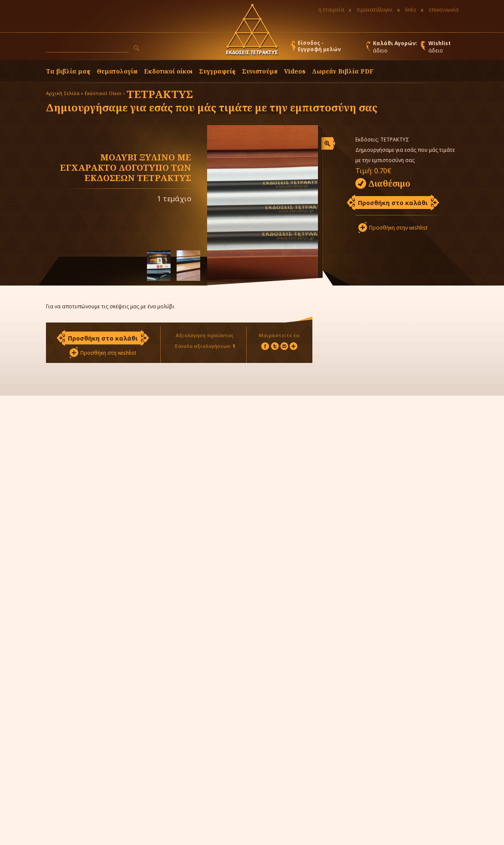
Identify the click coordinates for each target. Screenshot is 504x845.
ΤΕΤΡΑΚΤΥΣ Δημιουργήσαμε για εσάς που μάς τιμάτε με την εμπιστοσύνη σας (212, 101)
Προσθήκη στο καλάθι (393, 203)
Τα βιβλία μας (68, 71)
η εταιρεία (331, 10)
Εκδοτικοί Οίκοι (103, 93)
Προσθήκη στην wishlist (398, 228)
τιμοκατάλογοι (375, 10)
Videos (295, 71)
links (411, 10)
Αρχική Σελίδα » (65, 93)
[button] (137, 48)
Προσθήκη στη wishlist (108, 353)
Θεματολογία (117, 71)
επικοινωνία (444, 10)
